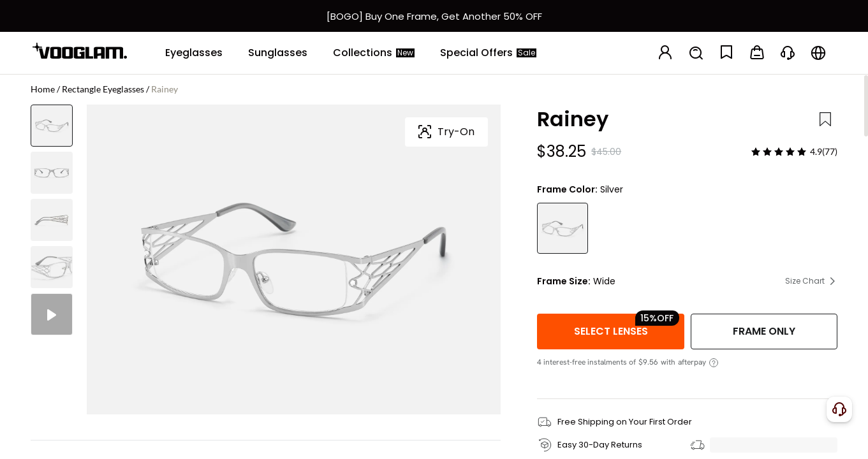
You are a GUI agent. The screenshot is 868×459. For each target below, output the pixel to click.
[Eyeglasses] (194, 53)
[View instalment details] (714, 363)
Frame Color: (567, 189)
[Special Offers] (488, 53)
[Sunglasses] (278, 53)
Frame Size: (564, 281)
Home (43, 89)
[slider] (779, 152)
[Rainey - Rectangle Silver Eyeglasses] (563, 228)
